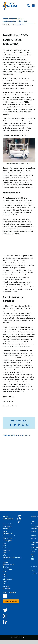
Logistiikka (19, 25)
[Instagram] (5, 616)
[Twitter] (5, 610)
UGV (24, 25)
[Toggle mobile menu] (33, 5)
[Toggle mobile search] (28, 5)
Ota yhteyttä (33, 572)
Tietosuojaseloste (33, 566)
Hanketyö (13, 25)
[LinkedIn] (5, 622)
